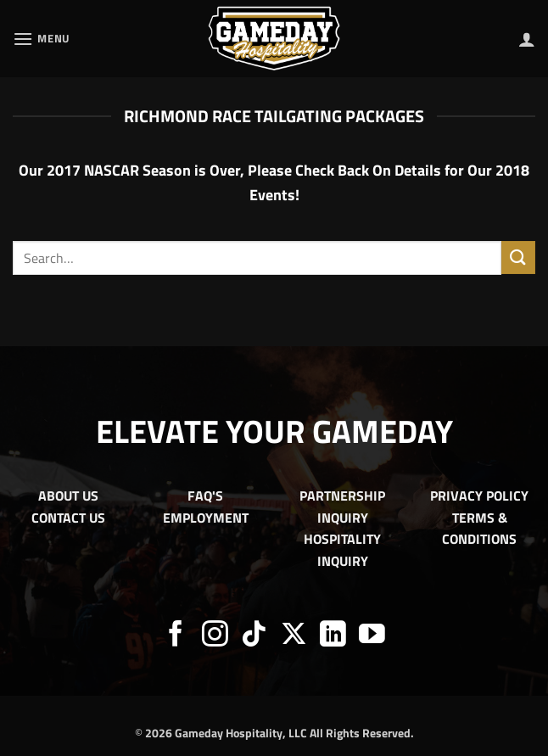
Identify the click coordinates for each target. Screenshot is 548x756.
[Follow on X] (294, 636)
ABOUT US (68, 496)
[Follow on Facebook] (176, 636)
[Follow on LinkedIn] (333, 636)
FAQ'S (205, 496)
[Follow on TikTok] (254, 636)
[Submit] (518, 258)
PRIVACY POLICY (479, 496)
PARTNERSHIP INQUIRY (342, 507)
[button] (42, 39)
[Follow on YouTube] (372, 636)
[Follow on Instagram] (215, 636)
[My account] (527, 39)
